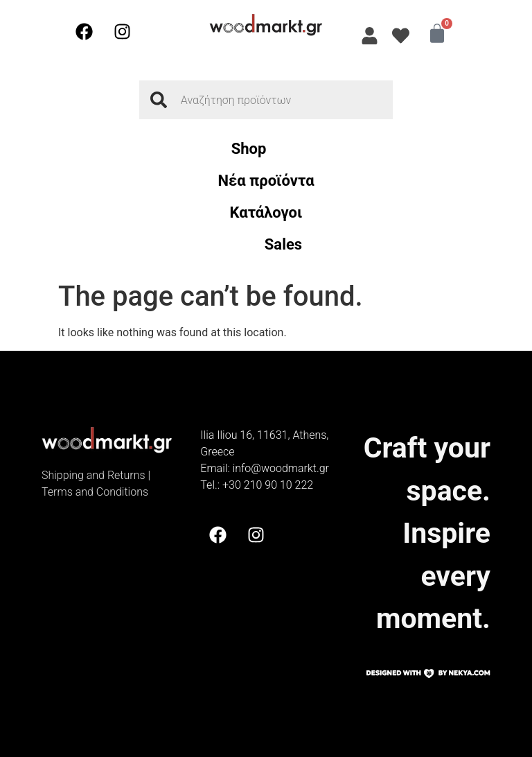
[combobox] (266, 100)
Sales (283, 244)
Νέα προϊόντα (266, 181)
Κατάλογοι (266, 212)
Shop (249, 149)
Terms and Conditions (95, 492)
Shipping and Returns (94, 475)
